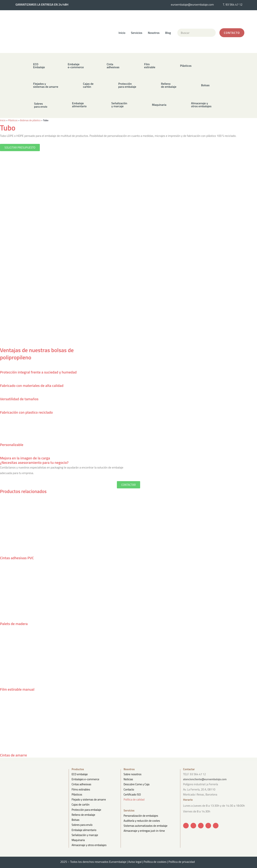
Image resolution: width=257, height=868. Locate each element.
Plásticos (13, 120)
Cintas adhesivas (81, 784)
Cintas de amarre (13, 755)
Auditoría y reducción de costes (142, 821)
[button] (106, 66)
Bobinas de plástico (30, 120)
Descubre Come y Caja (137, 784)
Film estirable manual (17, 689)
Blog (168, 33)
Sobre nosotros (133, 774)
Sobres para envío (82, 825)
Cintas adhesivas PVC (17, 558)
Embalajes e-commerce (86, 779)
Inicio (122, 33)
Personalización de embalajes (141, 816)
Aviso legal (135, 862)
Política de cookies (155, 862)
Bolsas (76, 820)
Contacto (129, 789)
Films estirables (81, 789)
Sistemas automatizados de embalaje (145, 826)
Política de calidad (134, 799)
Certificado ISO (132, 794)
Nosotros (154, 33)
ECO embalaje (80, 774)
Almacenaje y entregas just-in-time (144, 831)
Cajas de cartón (81, 805)
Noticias (128, 779)
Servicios (137, 33)
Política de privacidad (183, 862)
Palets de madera (14, 624)
